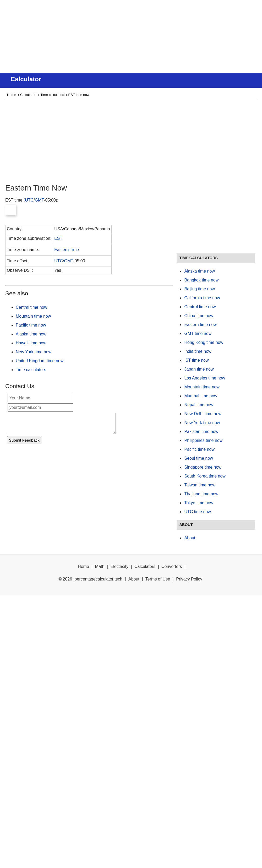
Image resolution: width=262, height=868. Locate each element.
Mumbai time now (201, 396)
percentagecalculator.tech (99, 579)
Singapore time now (203, 467)
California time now (202, 298)
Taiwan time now (200, 485)
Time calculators (53, 95)
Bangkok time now (201, 280)
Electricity (119, 566)
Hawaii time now (31, 343)
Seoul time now (198, 458)
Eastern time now (200, 325)
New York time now (34, 352)
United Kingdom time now (40, 361)
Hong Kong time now (204, 342)
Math (100, 566)
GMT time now (198, 333)
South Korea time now (205, 476)
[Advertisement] (131, 37)
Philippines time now (203, 440)
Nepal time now (199, 405)
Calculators (29, 95)
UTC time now (197, 512)
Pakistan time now (201, 432)
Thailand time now (201, 494)
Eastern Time (67, 250)
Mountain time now (33, 316)
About (190, 538)
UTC (29, 200)
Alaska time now (31, 334)
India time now (198, 351)
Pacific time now (31, 325)
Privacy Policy (189, 579)
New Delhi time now (203, 414)
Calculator (26, 79)
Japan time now (199, 369)
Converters (172, 566)
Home (12, 95)
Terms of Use (158, 579)
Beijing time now (200, 289)
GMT (39, 200)
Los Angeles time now (205, 378)
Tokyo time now (199, 503)
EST (58, 238)
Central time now (31, 307)
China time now (199, 316)
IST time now (196, 360)
